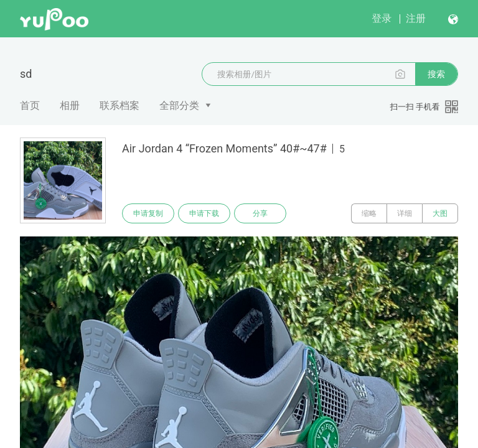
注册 (416, 18)
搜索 (436, 74)
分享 (260, 213)
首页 (30, 105)
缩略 (369, 213)
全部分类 (179, 105)
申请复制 (148, 213)
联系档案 (119, 105)
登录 (382, 18)
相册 (70, 105)
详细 (405, 213)
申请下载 (204, 213)
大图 (440, 213)
